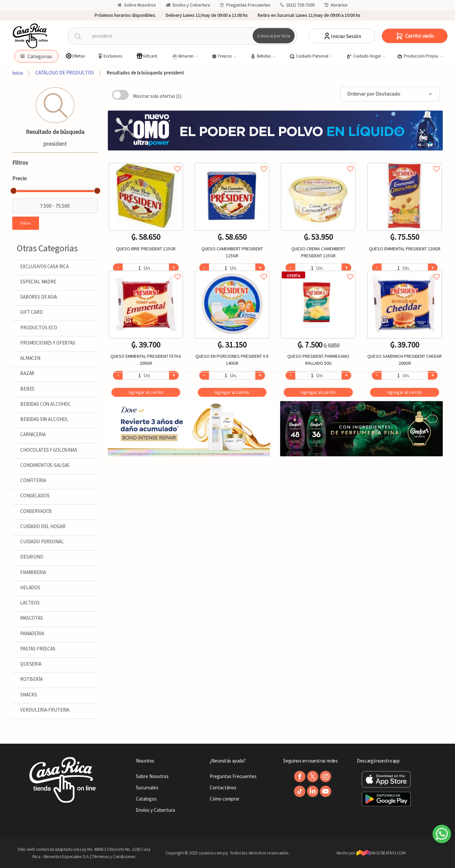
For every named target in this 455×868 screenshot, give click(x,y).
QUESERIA (31, 664)
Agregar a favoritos (146, 162)
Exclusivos (109, 56)
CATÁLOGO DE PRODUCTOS (65, 73)
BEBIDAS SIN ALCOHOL (44, 419)
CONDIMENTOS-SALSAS (45, 465)
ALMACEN (30, 358)
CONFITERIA (33, 480)
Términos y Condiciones (114, 856)
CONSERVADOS (36, 511)
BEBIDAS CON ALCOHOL (45, 404)
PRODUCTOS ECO (39, 328)
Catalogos (146, 799)
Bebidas (261, 56)
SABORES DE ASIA (39, 297)
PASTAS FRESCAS (38, 649)
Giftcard (147, 56)
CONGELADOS (35, 496)
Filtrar (26, 223)
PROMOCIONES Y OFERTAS (48, 343)
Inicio (18, 73)
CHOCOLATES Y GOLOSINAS (49, 450)
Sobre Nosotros (137, 5)
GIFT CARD (31, 312)
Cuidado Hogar (364, 56)
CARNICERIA (33, 434)
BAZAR (27, 373)
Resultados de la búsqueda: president (145, 73)
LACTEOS (30, 603)
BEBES (27, 389)
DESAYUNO (32, 557)
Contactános (223, 787)
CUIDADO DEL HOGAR (43, 526)
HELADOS (30, 587)
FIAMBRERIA (33, 572)
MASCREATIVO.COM (381, 853)
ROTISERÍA (31, 679)
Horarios (336, 5)
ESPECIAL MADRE (38, 282)
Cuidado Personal (309, 56)
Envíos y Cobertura (188, 5)
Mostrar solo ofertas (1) (157, 96)
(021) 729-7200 (297, 5)
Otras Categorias (47, 248)
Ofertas (75, 56)
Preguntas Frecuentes (245, 5)
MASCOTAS (32, 618)
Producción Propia (418, 56)
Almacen (183, 56)
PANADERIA (32, 633)
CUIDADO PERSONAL (42, 541)
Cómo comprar (225, 799)
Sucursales (147, 787)
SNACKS (29, 695)
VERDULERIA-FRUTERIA (45, 710)
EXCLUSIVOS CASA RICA (44, 266)
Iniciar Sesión (342, 36)
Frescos (222, 56)
